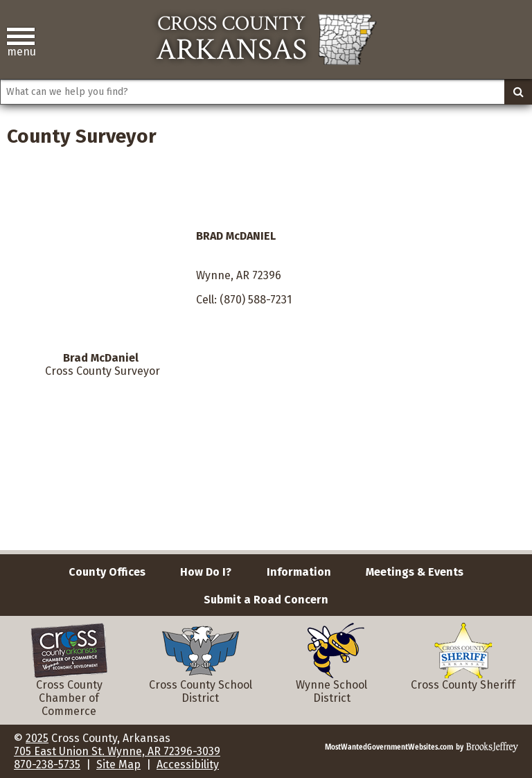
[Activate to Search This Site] (518, 92)
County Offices (107, 572)
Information (299, 572)
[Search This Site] (266, 92)
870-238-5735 (47, 764)
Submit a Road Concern (266, 600)
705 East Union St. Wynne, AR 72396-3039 (117, 751)
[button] (21, 43)
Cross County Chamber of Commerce (69, 680)
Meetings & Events (415, 572)
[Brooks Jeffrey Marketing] (422, 746)
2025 (37, 738)
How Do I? (206, 572)
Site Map (118, 764)
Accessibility (188, 764)
